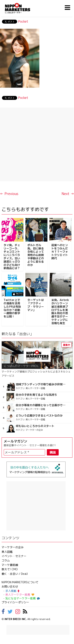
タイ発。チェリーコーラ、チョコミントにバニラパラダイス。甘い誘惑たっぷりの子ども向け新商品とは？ (12, 257)
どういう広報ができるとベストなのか (39, 416)
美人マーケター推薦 (20, 595)
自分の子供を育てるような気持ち (36, 395)
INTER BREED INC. (16, 619)
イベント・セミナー (14, 556)
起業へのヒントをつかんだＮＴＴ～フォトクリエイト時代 (60, 252)
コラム (6, 560)
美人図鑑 (7, 552)
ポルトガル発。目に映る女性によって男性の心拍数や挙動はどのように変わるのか (36, 255)
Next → (68, 194)
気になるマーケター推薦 (22, 598)
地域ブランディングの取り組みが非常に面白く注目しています (41, 384)
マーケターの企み (13, 547)
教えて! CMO (10, 569)
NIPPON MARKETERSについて (20, 582)
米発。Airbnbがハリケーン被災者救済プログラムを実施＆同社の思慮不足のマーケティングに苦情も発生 (60, 311)
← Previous (9, 194)
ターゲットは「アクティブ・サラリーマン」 (36, 305)
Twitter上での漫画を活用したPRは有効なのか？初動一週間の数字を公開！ (12, 308)
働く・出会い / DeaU (15, 574)
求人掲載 (12, 591)
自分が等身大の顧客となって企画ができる (41, 405)
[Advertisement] (37, 144)
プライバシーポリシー (15, 602)
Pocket (23, 21)
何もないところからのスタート (35, 426)
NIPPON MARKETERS (21, 8)
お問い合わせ (10, 586)
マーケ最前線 (10, 565)
